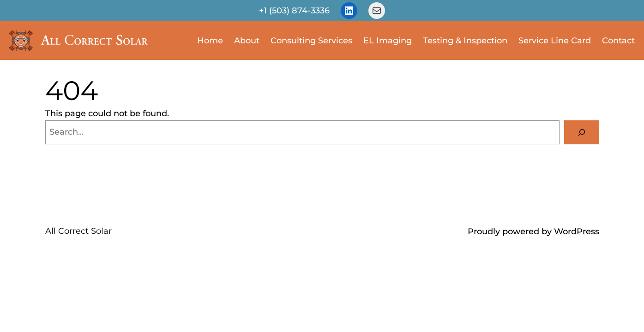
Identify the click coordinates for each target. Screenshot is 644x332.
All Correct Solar (78, 231)
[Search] (582, 132)
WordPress (577, 231)
